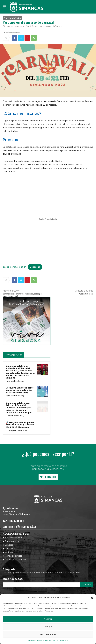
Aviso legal (64, 640)
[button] (92, 598)
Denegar (48, 627)
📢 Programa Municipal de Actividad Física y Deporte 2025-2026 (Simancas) (20, 425)
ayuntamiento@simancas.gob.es (20, 527)
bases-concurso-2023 (14, 267)
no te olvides (12, 18)
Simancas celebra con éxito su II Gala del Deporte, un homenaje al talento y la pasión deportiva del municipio (19, 408)
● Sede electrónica (12, 538)
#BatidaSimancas (86, 294)
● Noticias (8, 552)
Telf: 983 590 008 (13, 521)
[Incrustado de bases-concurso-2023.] (48, 219)
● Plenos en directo (12, 556)
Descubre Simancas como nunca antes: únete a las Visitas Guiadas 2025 (20, 390)
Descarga (35, 267)
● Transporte (9, 549)
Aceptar (48, 619)
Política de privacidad (51, 640)
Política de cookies (35, 640)
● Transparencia (11, 541)
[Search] (87, 585)
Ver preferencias (48, 634)
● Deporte (8, 545)
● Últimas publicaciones (15, 560)
